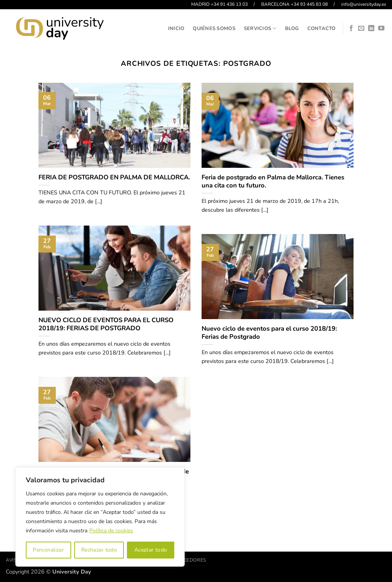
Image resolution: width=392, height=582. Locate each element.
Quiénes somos (214, 28)
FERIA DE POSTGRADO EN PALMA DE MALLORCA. (114, 177)
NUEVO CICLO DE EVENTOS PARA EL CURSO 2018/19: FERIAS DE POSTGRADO (106, 324)
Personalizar (48, 550)
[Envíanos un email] (361, 28)
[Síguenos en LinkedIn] (371, 28)
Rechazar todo (99, 550)
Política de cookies (111, 531)
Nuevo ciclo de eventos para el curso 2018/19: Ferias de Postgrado (269, 333)
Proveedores (188, 560)
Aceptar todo (151, 550)
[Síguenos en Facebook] (351, 28)
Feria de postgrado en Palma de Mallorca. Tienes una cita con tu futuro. (273, 181)
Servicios (260, 28)
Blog (292, 28)
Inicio (176, 28)
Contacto (322, 28)
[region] (100, 517)
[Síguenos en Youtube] (381, 28)
